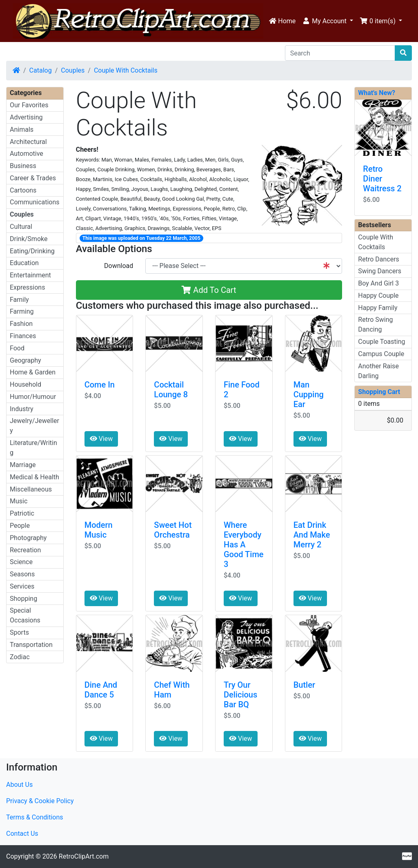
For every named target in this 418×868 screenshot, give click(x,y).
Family (19, 300)
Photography (28, 538)
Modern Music (99, 530)
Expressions (27, 287)
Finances (23, 336)
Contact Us (22, 834)
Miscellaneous (31, 489)
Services (22, 586)
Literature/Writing (33, 448)
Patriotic (22, 513)
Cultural (21, 227)
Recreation (25, 550)
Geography (26, 360)
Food (17, 348)
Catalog (41, 70)
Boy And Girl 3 (378, 283)
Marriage (23, 465)
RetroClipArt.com (84, 856)
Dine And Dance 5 (101, 690)
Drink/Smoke (29, 239)
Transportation (31, 645)
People (20, 526)
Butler (304, 685)
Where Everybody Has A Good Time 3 (244, 545)
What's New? (377, 93)
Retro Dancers (379, 259)
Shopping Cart (379, 392)
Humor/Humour (33, 397)
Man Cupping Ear (309, 394)
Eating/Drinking (32, 251)
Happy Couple (378, 296)
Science (21, 562)
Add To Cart (209, 290)
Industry (22, 409)
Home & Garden (33, 372)
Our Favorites (29, 105)
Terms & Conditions (35, 817)
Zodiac (20, 657)
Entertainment (30, 275)
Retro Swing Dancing (375, 324)
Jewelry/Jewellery (34, 426)
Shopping (23, 599)
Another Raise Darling (378, 371)
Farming (22, 311)
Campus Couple (381, 354)
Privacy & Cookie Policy (40, 801)
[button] (328, 21)
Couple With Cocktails (126, 70)
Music (19, 501)
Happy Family (378, 308)
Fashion (21, 324)
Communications (35, 202)
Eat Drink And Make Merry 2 (312, 535)
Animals (22, 130)
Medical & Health (34, 477)
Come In (100, 385)
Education (24, 263)
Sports (19, 632)
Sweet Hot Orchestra (173, 530)
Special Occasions (25, 615)
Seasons (22, 574)
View (101, 439)
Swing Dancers (380, 271)
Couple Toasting (381, 342)
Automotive (27, 154)
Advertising (26, 117)
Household (26, 384)
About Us (19, 785)
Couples (73, 70)
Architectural (28, 142)
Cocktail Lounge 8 (171, 390)
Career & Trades (33, 178)
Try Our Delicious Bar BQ (240, 695)
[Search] (340, 53)
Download (119, 266)
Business (23, 166)
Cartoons (23, 190)
